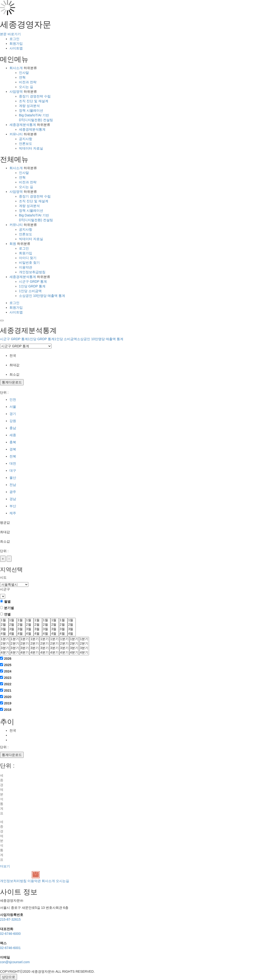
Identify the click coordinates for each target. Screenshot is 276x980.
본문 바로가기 (10, 34)
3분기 (5, 648)
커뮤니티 (16, 134)
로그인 (14, 39)
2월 (4, 625)
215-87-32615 (10, 919)
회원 (13, 244)
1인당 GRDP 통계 (32, 286)
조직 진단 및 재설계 (34, 101)
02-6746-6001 (10, 948)
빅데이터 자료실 (31, 148)
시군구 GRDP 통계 (33, 281)
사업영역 (16, 92)
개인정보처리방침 (13, 881)
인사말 (24, 73)
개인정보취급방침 (32, 272)
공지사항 (26, 139)
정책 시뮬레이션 (31, 110)
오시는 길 (26, 87)
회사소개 (16, 68)
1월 (4, 620)
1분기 (5, 639)
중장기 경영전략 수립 (35, 96)
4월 (4, 634)
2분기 (5, 644)
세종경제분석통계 (23, 125)
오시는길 (62, 881)
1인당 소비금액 (30, 291)
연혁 (22, 77)
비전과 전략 (28, 82)
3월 (4, 629)
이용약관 (26, 267)
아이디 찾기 (28, 258)
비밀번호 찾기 (29, 263)
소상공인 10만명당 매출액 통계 (42, 296)
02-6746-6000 (10, 934)
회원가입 (16, 44)
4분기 (5, 653)
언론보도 (26, 144)
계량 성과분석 (29, 106)
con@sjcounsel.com (15, 962)
